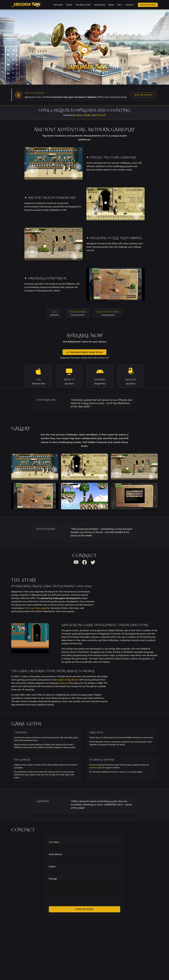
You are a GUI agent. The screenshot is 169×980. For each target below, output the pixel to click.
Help (120, 5)
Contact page (95, 768)
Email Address (55, 854)
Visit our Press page (36, 608)
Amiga (69, 5)
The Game (58, 5)
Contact (129, 5)
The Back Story (83, 5)
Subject (52, 867)
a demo (63, 683)
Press (111, 5)
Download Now (148, 5)
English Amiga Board (67, 680)
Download (100, 5)
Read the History (143, 95)
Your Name (54, 842)
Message (53, 879)
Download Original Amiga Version (84, 352)
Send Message (84, 909)
